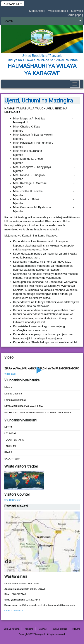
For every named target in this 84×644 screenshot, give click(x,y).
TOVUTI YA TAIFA (14, 440)
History (8, 387)
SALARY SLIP (12, 459)
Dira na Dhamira (13, 394)
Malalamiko (37, 11)
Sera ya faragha (12, 629)
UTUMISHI (10, 433)
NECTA (8, 427)
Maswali (77, 11)
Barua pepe (75, 15)
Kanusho (29, 629)
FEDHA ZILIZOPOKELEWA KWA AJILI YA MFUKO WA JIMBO (38, 413)
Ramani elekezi (59, 629)
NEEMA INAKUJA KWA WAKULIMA (24, 406)
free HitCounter (13, 500)
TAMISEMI (10, 446)
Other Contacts (14, 610)
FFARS (8, 452)
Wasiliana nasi (58, 11)
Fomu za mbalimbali (15, 400)
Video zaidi (10, 374)
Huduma (76, 629)
